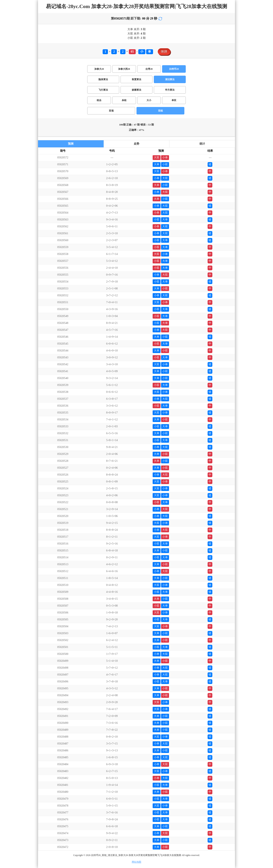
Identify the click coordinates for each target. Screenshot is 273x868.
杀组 (124, 100)
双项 (111, 111)
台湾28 (149, 69)
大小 (149, 100)
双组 (161, 111)
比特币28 (174, 69)
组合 (99, 100)
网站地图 (136, 862)
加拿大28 (99, 69)
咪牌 (164, 52)
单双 (174, 100)
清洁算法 (170, 79)
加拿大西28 (124, 69)
